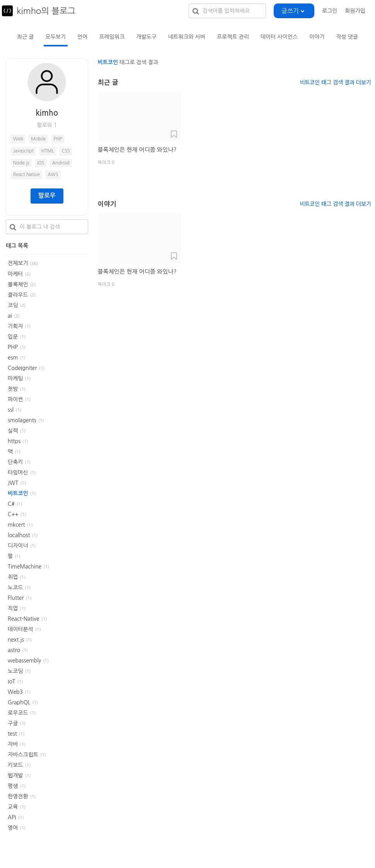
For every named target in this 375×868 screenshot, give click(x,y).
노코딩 (15, 671)
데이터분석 (20, 629)
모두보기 (55, 37)
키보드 (15, 765)
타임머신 (18, 473)
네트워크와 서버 (187, 37)
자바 (13, 744)
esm (13, 358)
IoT (12, 681)
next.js (16, 640)
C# (11, 504)
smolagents (22, 420)
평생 (13, 786)
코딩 (13, 305)
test (12, 734)
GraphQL (19, 702)
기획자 (15, 326)
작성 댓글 (347, 37)
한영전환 (18, 796)
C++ (13, 514)
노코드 (15, 587)
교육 (13, 807)
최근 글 (25, 37)
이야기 (317, 37)
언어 (82, 37)
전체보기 (23, 263)
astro (14, 650)
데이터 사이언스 (279, 37)
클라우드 (18, 295)
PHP (13, 347)
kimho (47, 113)
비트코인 (18, 493)
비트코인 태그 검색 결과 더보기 (335, 82)
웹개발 (15, 776)
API (12, 817)
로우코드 (18, 713)
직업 (13, 608)
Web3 (15, 692)
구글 (13, 723)
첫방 (13, 389)
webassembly (24, 661)
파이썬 (15, 399)
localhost (19, 535)
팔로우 (47, 196)
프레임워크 (112, 37)
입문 (13, 337)
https (14, 441)
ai (10, 316)
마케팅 (15, 378)
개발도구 (146, 37)
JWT (13, 483)
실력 (13, 431)
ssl (11, 410)
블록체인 (18, 284)
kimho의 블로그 (46, 11)
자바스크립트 (23, 755)
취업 (13, 577)
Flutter (16, 598)
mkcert (16, 525)
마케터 (15, 274)
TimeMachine (25, 567)
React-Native (24, 619)
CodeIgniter (22, 368)
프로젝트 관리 (233, 37)
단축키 (15, 462)
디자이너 (18, 546)
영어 (13, 828)
